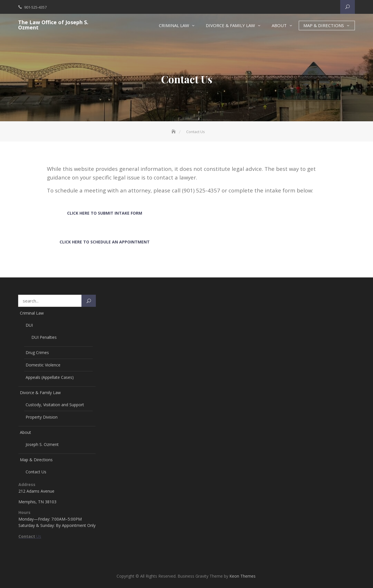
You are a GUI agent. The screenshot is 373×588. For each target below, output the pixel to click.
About (279, 25)
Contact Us (36, 472)
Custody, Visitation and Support (55, 405)
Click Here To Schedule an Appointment (105, 242)
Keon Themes (242, 576)
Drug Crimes (37, 352)
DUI (29, 325)
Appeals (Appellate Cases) (50, 377)
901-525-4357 (35, 7)
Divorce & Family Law (230, 25)
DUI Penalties (44, 337)
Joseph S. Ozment (42, 444)
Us (30, 536)
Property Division (42, 417)
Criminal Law (174, 25)
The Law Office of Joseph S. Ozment (53, 25)
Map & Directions (324, 25)
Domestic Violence (43, 365)
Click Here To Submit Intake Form (105, 213)
